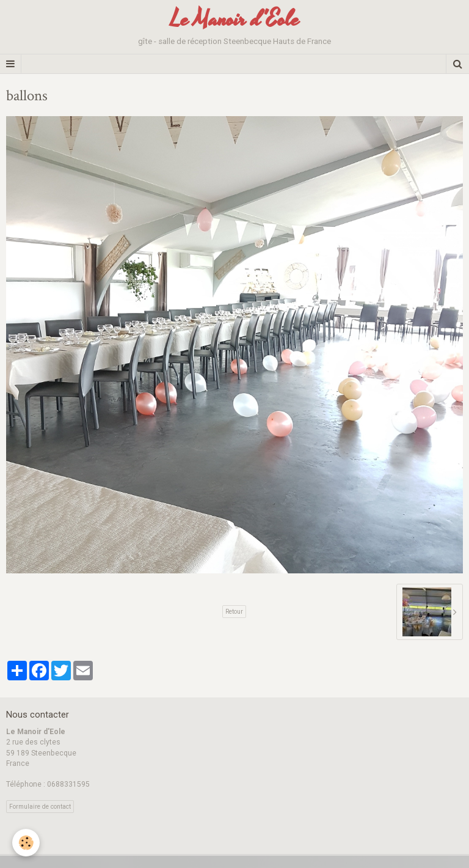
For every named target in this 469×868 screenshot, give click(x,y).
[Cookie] (26, 843)
